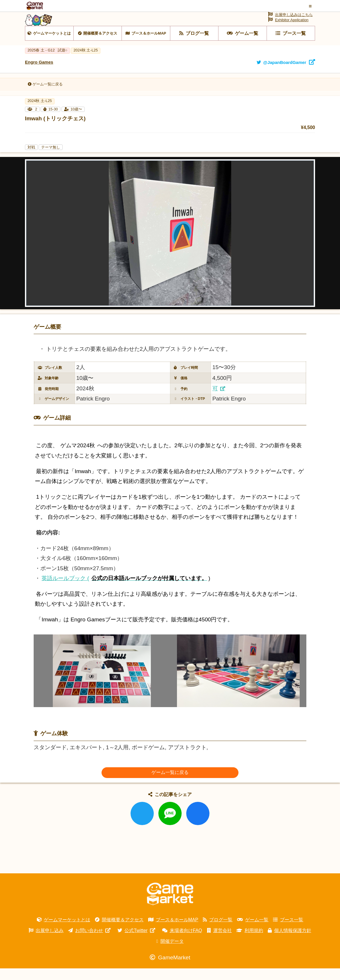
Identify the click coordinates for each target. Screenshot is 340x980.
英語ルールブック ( (126, 590)
